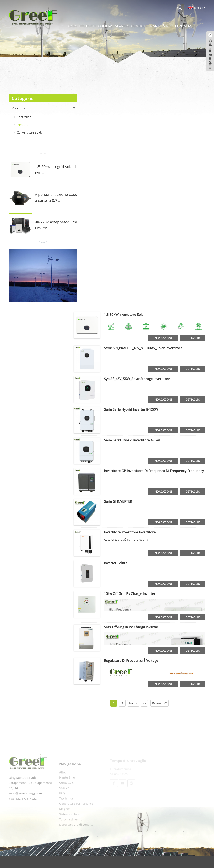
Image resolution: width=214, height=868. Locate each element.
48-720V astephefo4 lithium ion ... (56, 225)
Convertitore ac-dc (30, 132)
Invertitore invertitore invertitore (130, 532)
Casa (72, 26)
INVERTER (24, 125)
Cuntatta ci (185, 26)
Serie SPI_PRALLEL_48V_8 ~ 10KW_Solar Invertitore (143, 348)
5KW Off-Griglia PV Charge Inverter (131, 627)
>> (144, 703)
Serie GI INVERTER (118, 501)
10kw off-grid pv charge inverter (130, 594)
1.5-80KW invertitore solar (124, 315)
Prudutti (87, 26)
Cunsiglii (139, 26)
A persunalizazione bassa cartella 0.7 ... (56, 197)
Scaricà (122, 26)
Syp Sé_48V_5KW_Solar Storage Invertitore (137, 379)
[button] (43, 153)
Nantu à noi (161, 26)
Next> (133, 703)
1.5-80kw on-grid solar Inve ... (55, 170)
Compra (105, 26)
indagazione (163, 338)
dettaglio (193, 338)
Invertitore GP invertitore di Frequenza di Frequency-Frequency (154, 471)
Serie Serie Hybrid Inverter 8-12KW (131, 409)
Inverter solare (116, 563)
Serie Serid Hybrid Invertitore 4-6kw (132, 440)
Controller (24, 117)
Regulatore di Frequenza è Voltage (131, 661)
